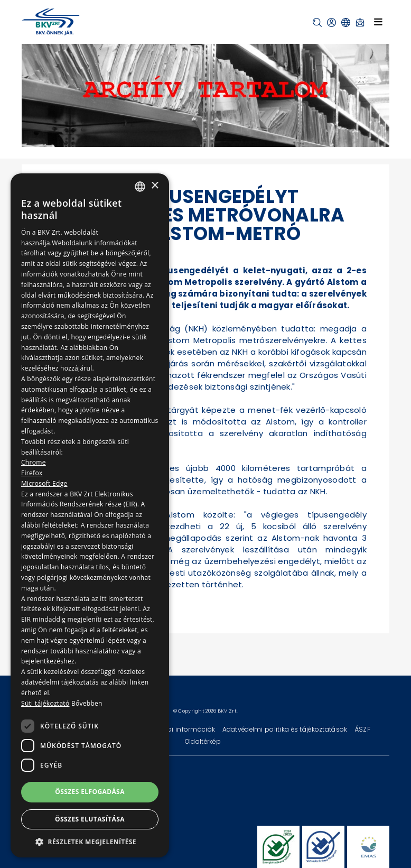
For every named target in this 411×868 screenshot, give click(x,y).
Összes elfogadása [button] (90, 792)
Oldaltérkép (203, 741)
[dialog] (90, 515)
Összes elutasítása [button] (90, 819)
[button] (317, 22)
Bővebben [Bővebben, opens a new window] (87, 703)
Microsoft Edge (44, 483)
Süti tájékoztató (45, 703)
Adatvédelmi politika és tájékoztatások (286, 729)
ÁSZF (362, 729)
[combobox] (140, 187)
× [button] (155, 186)
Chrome (34, 462)
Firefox (32, 473)
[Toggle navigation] (378, 22)
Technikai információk (180, 729)
